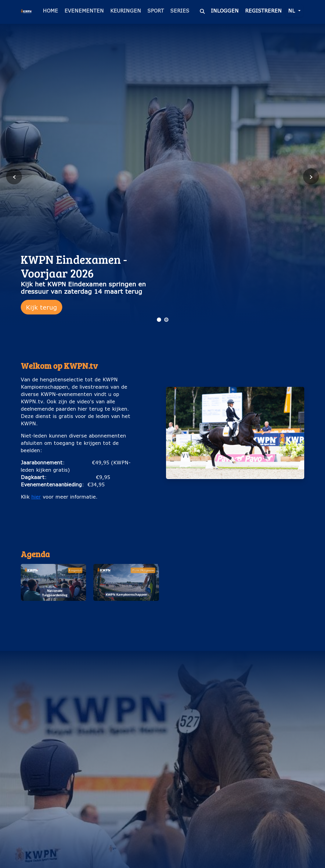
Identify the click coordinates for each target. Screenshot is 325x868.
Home (50, 11)
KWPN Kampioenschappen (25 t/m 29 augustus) (126, 614)
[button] (54, 596)
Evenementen (84, 11)
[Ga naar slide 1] (159, 320)
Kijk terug (42, 307)
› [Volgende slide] (311, 176)
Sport (156, 11)
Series (180, 11)
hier (36, 497)
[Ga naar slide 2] (166, 320)
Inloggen (225, 11)
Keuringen (126, 11)
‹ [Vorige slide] (14, 176)
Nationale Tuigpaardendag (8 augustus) (53, 614)
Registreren (263, 11)
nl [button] (292, 11)
